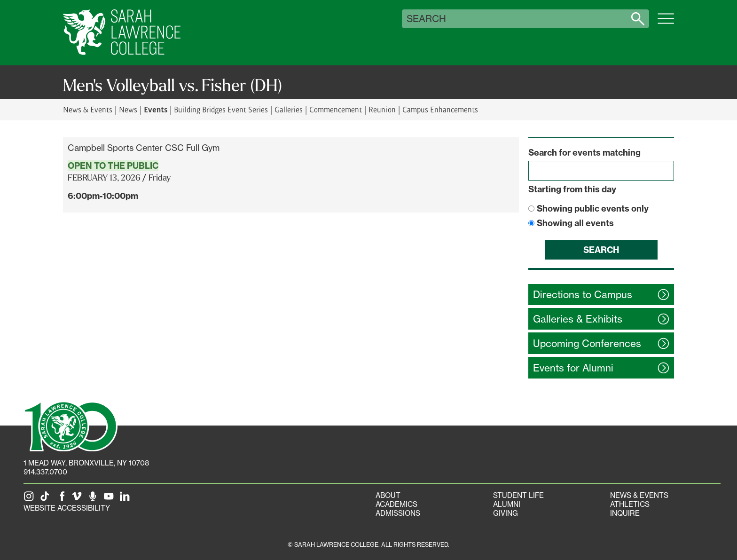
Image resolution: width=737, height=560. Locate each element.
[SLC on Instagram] (31, 499)
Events (156, 109)
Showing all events (575, 223)
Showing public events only (593, 209)
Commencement (336, 109)
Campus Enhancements (440, 109)
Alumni (507, 504)
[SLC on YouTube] (110, 499)
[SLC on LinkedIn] (126, 499)
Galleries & (578, 319)
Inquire (625, 513)
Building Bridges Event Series (221, 109)
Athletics (630, 504)
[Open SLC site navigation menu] (666, 24)
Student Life (518, 495)
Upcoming (587, 343)
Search (426, 19)
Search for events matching (584, 153)
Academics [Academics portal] (396, 504)
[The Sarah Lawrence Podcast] (94, 499)
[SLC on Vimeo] (78, 499)
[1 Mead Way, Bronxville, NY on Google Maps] (86, 463)
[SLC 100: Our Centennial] (71, 426)
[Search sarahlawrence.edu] (638, 19)
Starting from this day (572, 189)
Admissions (398, 513)
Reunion (382, 109)
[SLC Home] (122, 33)
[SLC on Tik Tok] (47, 499)
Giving (506, 513)
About (388, 495)
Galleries (289, 109)
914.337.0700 (45, 472)
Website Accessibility (67, 508)
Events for (573, 368)
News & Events (88, 109)
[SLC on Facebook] (63, 499)
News (128, 109)
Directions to (583, 295)
